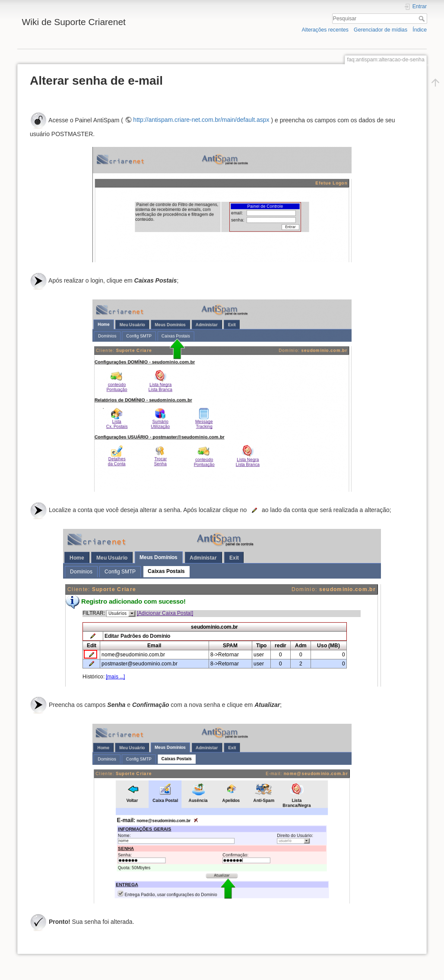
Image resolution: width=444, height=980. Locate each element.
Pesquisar (423, 19)
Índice (420, 30)
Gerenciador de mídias (381, 30)
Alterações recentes (325, 30)
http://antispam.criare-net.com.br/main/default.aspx (201, 120)
